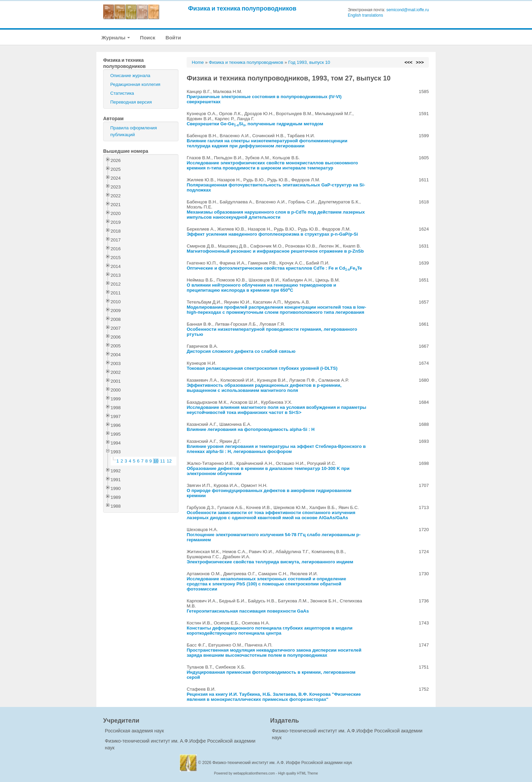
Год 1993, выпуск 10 (309, 62)
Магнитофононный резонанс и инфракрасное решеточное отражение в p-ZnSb (275, 251)
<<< (408, 62)
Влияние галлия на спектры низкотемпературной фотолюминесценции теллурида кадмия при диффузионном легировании (267, 143)
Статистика (122, 93)
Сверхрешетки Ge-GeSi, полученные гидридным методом (255, 124)
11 (163, 461)
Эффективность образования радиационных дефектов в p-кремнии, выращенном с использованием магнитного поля (264, 388)
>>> (420, 62)
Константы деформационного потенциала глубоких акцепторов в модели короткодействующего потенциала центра (270, 631)
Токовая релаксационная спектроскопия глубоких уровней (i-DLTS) (262, 368)
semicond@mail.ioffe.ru (408, 10)
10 (156, 461)
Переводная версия (131, 102)
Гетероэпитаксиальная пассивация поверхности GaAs (248, 611)
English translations (365, 15)
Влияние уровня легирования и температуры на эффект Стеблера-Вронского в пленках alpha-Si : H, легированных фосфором (276, 449)
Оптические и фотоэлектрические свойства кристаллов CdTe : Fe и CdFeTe (274, 268)
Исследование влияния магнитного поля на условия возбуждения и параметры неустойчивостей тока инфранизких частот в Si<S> (276, 410)
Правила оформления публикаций (134, 131)
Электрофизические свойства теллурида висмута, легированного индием (270, 562)
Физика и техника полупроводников (242, 8)
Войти (173, 38)
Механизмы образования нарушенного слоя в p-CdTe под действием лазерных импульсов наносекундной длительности (276, 215)
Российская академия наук (134, 731)
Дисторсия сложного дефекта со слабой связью (241, 351)
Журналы (116, 38)
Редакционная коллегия (135, 84)
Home (198, 62)
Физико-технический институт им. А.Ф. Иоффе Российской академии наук (282, 763)
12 (169, 461)
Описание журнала (130, 76)
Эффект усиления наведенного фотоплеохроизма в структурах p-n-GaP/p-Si (272, 234)
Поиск (148, 38)
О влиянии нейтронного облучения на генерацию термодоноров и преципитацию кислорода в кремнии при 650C (261, 288)
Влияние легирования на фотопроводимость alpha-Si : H (251, 429)
